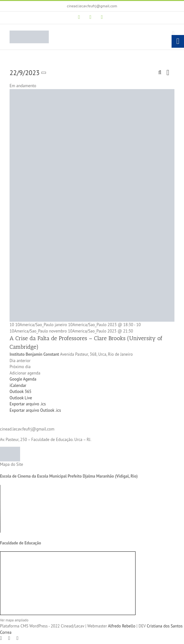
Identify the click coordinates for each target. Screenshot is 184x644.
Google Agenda (23, 379)
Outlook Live (21, 398)
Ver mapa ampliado (14, 620)
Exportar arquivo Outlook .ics (35, 410)
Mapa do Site (11, 464)
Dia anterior (20, 361)
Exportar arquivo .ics (28, 404)
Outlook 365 (21, 392)
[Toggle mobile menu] (173, 34)
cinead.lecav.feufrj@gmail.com (92, 6)
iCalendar (18, 385)
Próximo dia (20, 367)
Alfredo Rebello (121, 626)
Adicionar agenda (25, 373)
